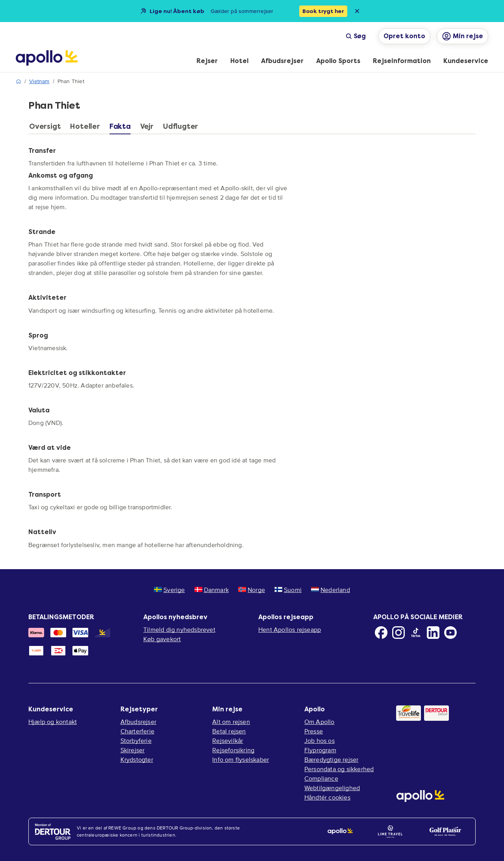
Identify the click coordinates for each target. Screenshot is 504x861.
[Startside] (47, 58)
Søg (356, 36)
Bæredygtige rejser (332, 759)
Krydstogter (137, 759)
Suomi (288, 590)
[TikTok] (416, 633)
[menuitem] (207, 61)
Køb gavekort (162, 639)
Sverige (169, 590)
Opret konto (404, 36)
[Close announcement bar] (357, 11)
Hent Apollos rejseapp (290, 629)
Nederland (331, 590)
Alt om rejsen (231, 722)
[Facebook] (381, 633)
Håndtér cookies (327, 797)
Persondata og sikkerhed (339, 769)
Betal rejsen (229, 731)
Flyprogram (320, 750)
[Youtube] (450, 633)
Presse (314, 731)
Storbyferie (136, 740)
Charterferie (137, 731)
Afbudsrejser (138, 722)
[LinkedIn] (433, 633)
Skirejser (133, 750)
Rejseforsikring (233, 750)
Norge (252, 590)
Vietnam (39, 81)
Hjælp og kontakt (53, 722)
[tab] (47, 128)
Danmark (212, 590)
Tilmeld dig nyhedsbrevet (179, 629)
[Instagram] (398, 633)
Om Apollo (320, 722)
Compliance (321, 778)
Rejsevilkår (228, 740)
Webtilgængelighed (332, 788)
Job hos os (320, 740)
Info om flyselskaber (241, 759)
